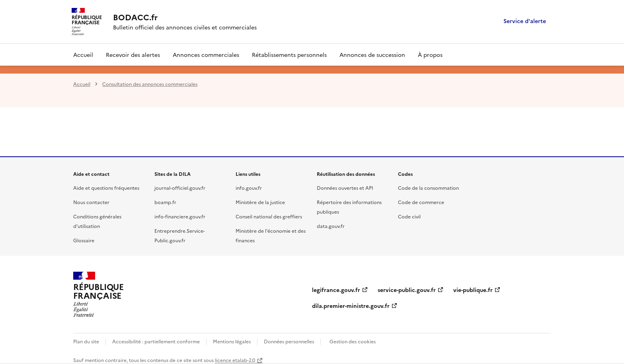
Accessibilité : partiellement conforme (156, 341)
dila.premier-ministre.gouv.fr (351, 306)
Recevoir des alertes (133, 55)
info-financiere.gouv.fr (180, 216)
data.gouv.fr (331, 226)
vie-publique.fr (473, 290)
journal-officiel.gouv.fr (180, 188)
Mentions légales (232, 341)
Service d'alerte (525, 21)
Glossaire (84, 240)
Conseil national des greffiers (269, 216)
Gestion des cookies (353, 341)
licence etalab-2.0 (235, 360)
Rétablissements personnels (289, 55)
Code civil (409, 216)
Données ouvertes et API (345, 188)
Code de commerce (421, 202)
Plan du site (86, 341)
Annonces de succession (372, 55)
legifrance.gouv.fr (336, 290)
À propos (430, 55)
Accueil (83, 55)
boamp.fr (165, 202)
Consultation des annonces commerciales (150, 84)
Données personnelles (289, 341)
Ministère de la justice (260, 202)
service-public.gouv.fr (407, 290)
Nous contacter (91, 202)
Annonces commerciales (206, 55)
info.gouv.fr (249, 188)
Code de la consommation (428, 188)
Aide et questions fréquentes (106, 188)
